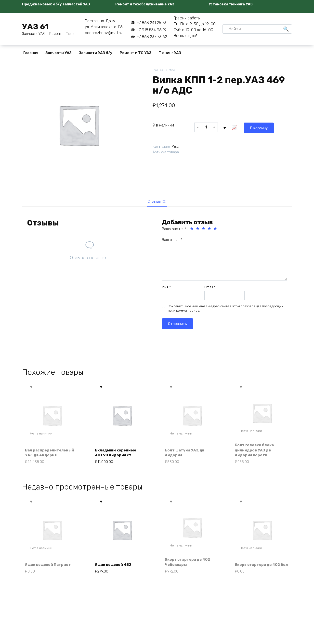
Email (210, 288)
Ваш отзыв (172, 241)
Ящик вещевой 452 (115, 568)
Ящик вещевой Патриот (50, 568)
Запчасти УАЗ (59, 53)
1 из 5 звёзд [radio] (192, 230)
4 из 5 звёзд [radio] (210, 230)
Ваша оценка (174, 231)
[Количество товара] (206, 127)
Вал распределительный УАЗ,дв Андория (51, 455)
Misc (173, 70)
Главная (31, 53)
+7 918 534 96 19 (151, 30)
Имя (166, 288)
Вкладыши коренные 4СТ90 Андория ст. (117, 455)
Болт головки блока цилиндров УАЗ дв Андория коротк (256, 452)
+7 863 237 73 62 (152, 37)
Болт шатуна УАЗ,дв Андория (186, 455)
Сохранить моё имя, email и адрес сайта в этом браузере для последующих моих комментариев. (225, 310)
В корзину (236, 127)
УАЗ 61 (35, 27)
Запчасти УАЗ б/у (96, 53)
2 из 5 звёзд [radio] (198, 230)
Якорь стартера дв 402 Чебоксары (189, 566)
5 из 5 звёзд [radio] (216, 230)
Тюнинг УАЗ (170, 53)
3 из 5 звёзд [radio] (204, 230)
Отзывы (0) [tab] (157, 202)
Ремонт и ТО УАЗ (136, 53)
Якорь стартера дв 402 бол (259, 566)
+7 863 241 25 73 (151, 23)
